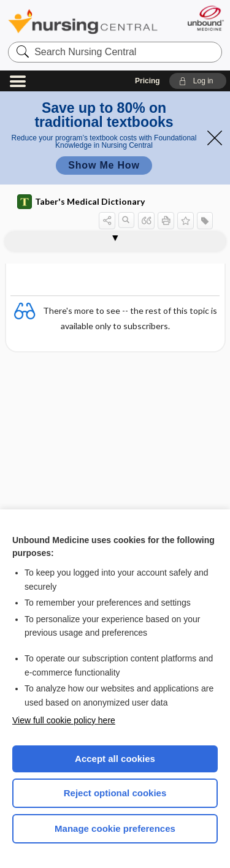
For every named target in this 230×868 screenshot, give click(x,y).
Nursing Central (83, 21)
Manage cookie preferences (115, 828)
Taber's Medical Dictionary (81, 202)
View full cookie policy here (64, 720)
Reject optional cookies (115, 793)
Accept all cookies (115, 759)
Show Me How (104, 165)
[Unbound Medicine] (205, 18)
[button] (198, 81)
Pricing (148, 81)
